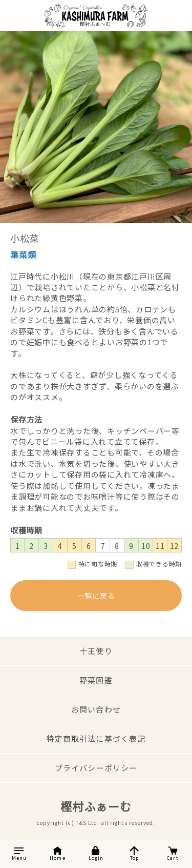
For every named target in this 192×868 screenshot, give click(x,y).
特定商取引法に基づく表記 (96, 738)
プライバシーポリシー (96, 768)
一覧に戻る (96, 596)
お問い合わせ (96, 709)
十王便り (96, 651)
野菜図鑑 (96, 680)
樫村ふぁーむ (96, 806)
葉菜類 (23, 254)
